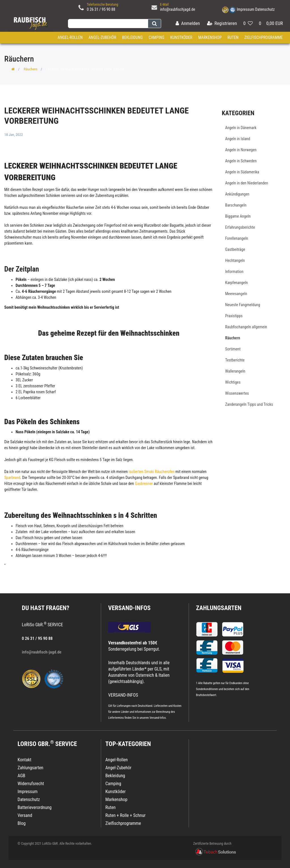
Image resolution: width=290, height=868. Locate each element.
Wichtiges (233, 382)
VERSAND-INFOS (129, 608)
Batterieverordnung (35, 807)
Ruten (233, 37)
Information (234, 272)
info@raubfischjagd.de (178, 9)
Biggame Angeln (238, 216)
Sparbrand (12, 478)
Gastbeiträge (235, 249)
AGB (21, 776)
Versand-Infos (158, 718)
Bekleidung (132, 37)
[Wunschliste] (248, 24)
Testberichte (235, 360)
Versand (25, 815)
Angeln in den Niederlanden (247, 183)
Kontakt (24, 760)
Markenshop (210, 37)
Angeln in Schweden (241, 161)
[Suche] (154, 24)
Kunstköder (181, 37)
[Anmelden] (188, 24)
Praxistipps (234, 316)
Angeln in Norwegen (241, 150)
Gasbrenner (144, 484)
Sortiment (233, 349)
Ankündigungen (237, 194)
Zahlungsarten (219, 608)
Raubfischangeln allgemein (246, 327)
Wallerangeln (235, 371)
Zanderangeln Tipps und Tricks (249, 404)
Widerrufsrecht (31, 784)
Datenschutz (265, 9)
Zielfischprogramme (264, 37)
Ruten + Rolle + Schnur (125, 815)
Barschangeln (236, 205)
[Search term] (108, 24)
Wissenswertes (237, 393)
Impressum (246, 9)
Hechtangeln (235, 260)
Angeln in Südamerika (242, 172)
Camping (157, 37)
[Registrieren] (222, 24)
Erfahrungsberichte (240, 227)
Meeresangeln (236, 294)
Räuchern (31, 69)
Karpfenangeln (236, 283)
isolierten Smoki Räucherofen (152, 472)
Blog (22, 823)
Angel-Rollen (70, 37)
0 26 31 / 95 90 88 (101, 9)
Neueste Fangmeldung (243, 305)
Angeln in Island (238, 139)
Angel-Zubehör (102, 37)
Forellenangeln (237, 238)
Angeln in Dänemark (241, 128)
